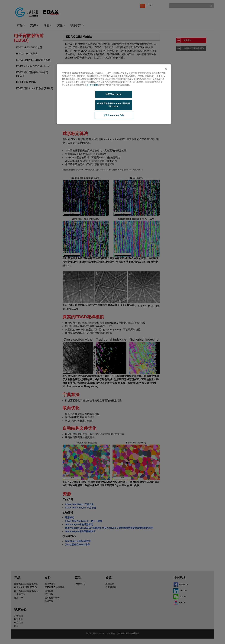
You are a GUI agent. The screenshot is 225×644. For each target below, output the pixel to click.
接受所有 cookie (114, 94)
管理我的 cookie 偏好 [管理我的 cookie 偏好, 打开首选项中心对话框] (114, 115)
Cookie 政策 (93, 85)
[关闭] (166, 69)
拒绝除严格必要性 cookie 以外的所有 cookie (114, 105)
